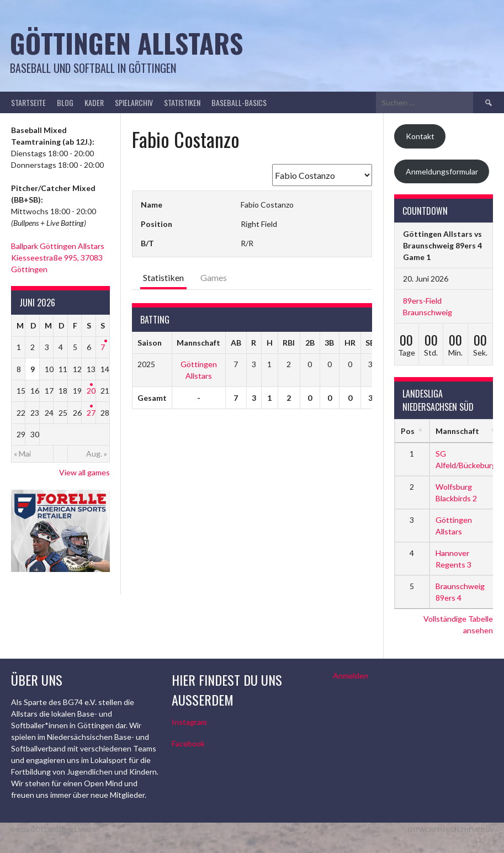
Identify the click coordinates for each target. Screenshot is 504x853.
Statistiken (182, 102)
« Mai (22, 454)
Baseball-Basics (239, 102)
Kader (94, 102)
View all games (84, 472)
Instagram (189, 722)
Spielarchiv (134, 102)
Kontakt (420, 136)
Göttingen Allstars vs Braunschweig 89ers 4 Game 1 (442, 245)
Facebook (188, 743)
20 (91, 391)
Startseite (28, 102)
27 (91, 413)
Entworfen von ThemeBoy (451, 830)
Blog (65, 102)
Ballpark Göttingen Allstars (58, 246)
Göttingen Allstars (126, 43)
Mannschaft (457, 431)
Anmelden (351, 675)
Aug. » (97, 454)
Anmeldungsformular (442, 171)
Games (214, 277)
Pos (408, 431)
